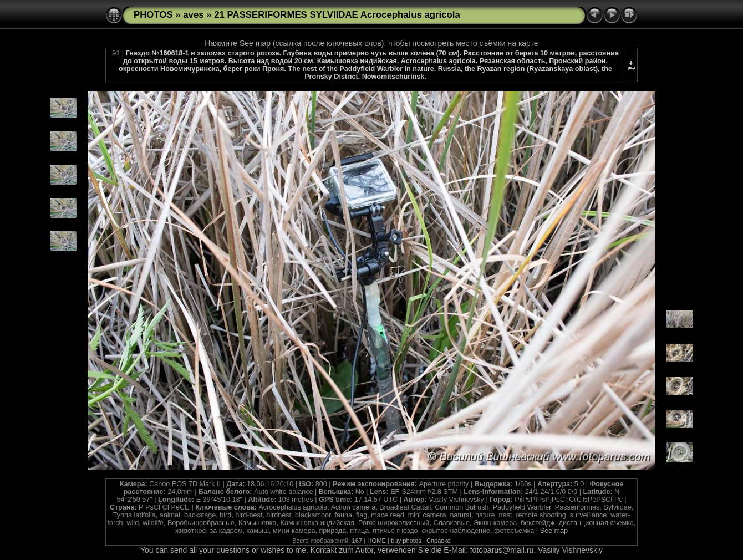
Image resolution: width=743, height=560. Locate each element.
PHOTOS (153, 15)
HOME (376, 541)
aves (193, 15)
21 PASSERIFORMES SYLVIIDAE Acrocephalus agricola (337, 15)
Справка (439, 541)
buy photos (406, 541)
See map (554, 531)
